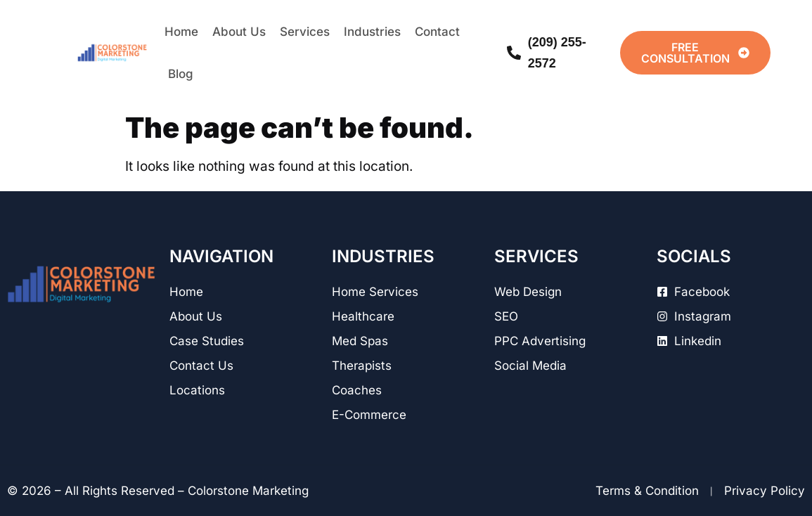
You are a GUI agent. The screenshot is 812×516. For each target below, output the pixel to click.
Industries (372, 32)
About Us (239, 32)
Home (181, 32)
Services (305, 32)
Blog (181, 74)
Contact (437, 32)
